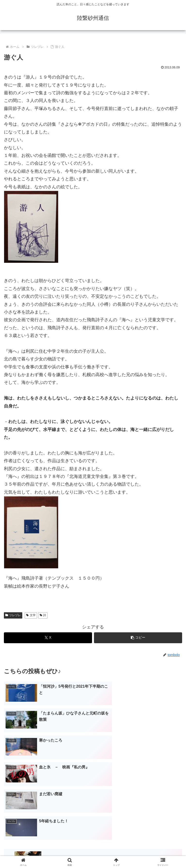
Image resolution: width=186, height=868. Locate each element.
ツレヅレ (13, 615)
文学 (31, 615)
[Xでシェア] (48, 638)
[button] (138, 638)
